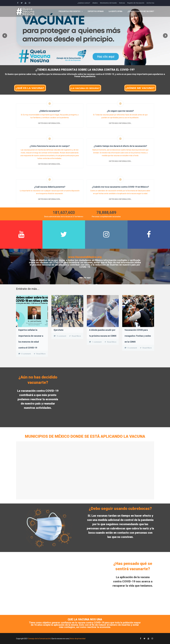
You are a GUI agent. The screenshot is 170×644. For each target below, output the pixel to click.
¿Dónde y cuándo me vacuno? (141, 11)
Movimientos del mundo (108, 3)
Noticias (122, 3)
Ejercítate (59, 330)
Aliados (95, 3)
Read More (41, 354)
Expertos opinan (96, 11)
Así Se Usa (150, 3)
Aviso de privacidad (78, 639)
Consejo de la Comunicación (39, 639)
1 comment (97, 342)
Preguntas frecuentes (69, 11)
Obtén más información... (50, 123)
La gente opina (115, 11)
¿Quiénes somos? (84, 3)
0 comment (26, 354)
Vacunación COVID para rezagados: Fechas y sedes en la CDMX (138, 336)
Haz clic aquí (106, 57)
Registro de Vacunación (136, 3)
